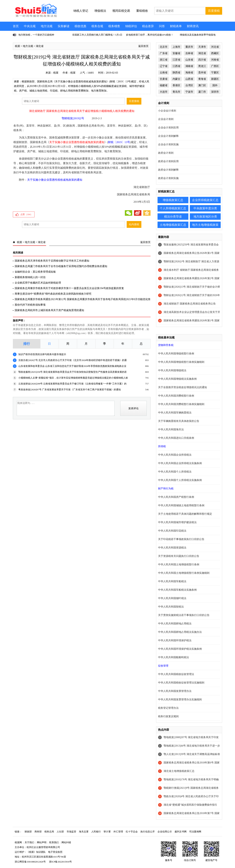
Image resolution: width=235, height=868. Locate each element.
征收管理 (163, 666)
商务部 (38, 832)
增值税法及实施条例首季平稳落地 (198, 35)
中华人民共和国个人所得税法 (175, 472)
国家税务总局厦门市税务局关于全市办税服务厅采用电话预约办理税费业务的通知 (61, 266)
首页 (16, 26)
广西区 (215, 66)
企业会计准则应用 (168, 128)
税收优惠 (80, 26)
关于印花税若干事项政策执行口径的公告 (181, 539)
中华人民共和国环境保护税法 (175, 640)
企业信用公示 (165, 832)
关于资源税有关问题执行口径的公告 (179, 556)
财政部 (28, 832)
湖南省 (189, 66)
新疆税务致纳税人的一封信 (30, 277)
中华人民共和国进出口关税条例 (176, 438)
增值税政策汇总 (173, 200)
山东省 (189, 60)
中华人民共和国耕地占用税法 (175, 624)
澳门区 (202, 85)
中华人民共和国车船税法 (172, 581)
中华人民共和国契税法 (171, 607)
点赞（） (26, 214)
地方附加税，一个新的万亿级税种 (36, 35)
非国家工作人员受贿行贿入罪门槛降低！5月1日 (97, 35)
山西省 (189, 79)
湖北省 (40, 46)
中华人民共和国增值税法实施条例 (177, 379)
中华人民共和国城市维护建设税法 (177, 522)
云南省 (164, 73)
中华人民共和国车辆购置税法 (175, 413)
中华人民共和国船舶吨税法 (173, 657)
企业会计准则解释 (168, 136)
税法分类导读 (173, 217)
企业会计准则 (166, 119)
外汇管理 (118, 832)
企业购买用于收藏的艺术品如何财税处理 (38, 283)
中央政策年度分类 (205, 208)
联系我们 (54, 842)
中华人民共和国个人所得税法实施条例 (180, 480)
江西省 (176, 66)
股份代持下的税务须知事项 (30, 305)
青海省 (202, 79)
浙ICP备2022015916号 (60, 862)
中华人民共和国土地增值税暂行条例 (179, 565)
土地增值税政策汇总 (173, 225)
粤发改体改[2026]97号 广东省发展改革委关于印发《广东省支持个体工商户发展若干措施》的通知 (70, 390)
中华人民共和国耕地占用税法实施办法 (180, 632)
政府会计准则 (166, 153)
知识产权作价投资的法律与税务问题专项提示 (42, 354)
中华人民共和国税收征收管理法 (176, 674)
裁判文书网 (181, 832)
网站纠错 (66, 842)
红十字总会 (132, 832)
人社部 (60, 832)
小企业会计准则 (167, 111)
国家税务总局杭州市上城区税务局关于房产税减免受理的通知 (49, 310)
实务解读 (64, 26)
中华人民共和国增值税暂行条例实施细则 (181, 362)
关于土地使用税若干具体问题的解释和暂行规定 (185, 514)
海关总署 (84, 832)
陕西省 (176, 73)
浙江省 (164, 60)
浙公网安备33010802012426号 (30, 862)
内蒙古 (176, 79)
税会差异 (148, 26)
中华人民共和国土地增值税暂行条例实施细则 (184, 573)
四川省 (202, 60)
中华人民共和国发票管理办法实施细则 (180, 700)
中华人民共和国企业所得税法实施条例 (180, 463)
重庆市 (189, 47)
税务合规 (97, 26)
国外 (215, 85)
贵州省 (202, 73)
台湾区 (189, 85)
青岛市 (176, 92)
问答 (162, 26)
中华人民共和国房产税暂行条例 (176, 497)
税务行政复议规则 (168, 716)
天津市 (202, 47)
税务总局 (49, 832)
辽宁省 (164, 66)
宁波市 (189, 92)
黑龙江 (202, 66)
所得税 (162, 446)
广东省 (164, 53)
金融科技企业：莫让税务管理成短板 (35, 272)
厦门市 (202, 92)
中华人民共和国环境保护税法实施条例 (180, 649)
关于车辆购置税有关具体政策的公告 (179, 421)
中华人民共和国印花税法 (172, 531)
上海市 (176, 47)
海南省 (189, 73)
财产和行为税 (166, 489)
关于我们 (29, 842)
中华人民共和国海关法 (171, 430)
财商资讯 (193, 26)
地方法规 (47, 26)
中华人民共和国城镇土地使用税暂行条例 (181, 505)
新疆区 (215, 79)
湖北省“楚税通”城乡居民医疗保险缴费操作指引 (190, 805)
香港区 (176, 85)
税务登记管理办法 (168, 708)
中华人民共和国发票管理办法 (175, 691)
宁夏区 (215, 73)
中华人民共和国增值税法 (172, 370)
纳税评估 (131, 26)
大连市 (164, 92)
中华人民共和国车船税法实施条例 (177, 590)
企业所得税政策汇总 (205, 200)
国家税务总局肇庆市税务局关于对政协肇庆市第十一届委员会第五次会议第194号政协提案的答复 (69, 288)
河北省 (215, 47)
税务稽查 (114, 26)
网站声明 (42, 842)
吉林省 (189, 53)
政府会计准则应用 (168, 161)
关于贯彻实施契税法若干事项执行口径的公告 (184, 615)
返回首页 (143, 46)
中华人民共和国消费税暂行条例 (176, 396)
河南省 (215, 60)
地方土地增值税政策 (205, 225)
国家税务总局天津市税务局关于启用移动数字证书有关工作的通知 (52, 261)
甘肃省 (164, 79)
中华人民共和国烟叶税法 (172, 598)
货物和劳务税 (166, 345)
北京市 (164, 47)
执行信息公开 (148, 832)
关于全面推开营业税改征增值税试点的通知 (182, 387)
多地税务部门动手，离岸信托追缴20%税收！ (150, 35)
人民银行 (96, 832)
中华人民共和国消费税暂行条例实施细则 (181, 404)
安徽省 (176, 53)
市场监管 (71, 832)
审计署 (107, 832)
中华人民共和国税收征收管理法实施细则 (181, 683)
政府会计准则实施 (168, 178)
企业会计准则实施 (168, 144)
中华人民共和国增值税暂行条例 (176, 354)
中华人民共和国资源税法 (172, 548)
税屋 (17, 46)
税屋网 (18, 842)
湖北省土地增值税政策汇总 (179, 771)
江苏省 (176, 60)
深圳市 (215, 92)
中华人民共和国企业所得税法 (175, 455)
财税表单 (176, 26)
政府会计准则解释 (168, 170)
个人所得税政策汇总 (173, 208)
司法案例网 (195, 832)
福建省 (164, 85)
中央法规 (30, 26)
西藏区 (215, 53)
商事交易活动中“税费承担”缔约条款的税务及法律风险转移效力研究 (53, 294)
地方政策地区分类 (205, 217)
